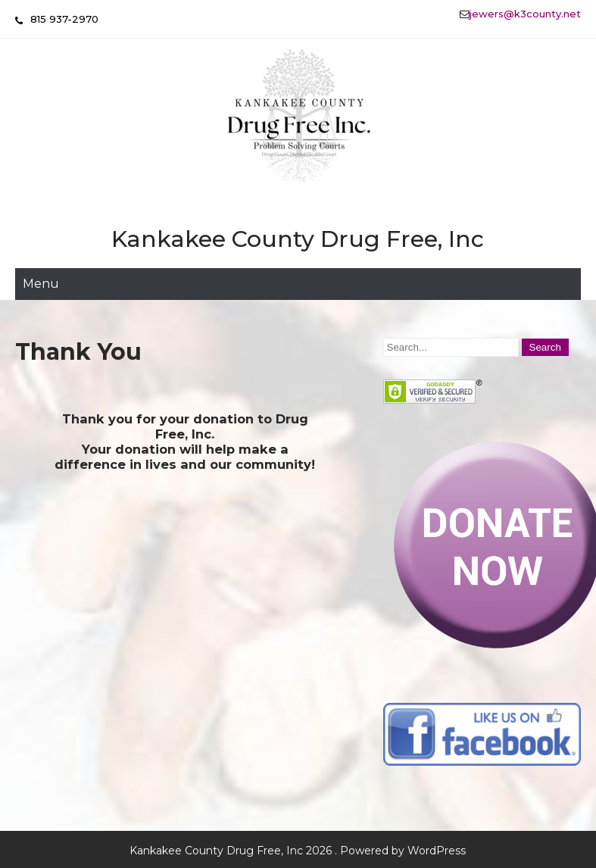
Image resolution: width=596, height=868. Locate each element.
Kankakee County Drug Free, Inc (298, 239)
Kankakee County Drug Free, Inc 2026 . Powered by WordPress (298, 851)
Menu (41, 284)
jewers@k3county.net (525, 14)
